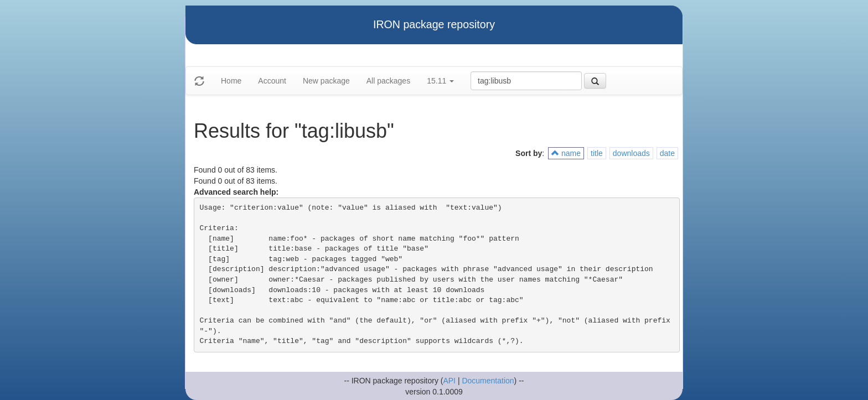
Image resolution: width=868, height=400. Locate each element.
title (597, 153)
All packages (388, 81)
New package (326, 81)
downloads (631, 153)
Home (231, 81)
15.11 (440, 81)
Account (272, 81)
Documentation (488, 381)
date (667, 153)
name (566, 153)
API (449, 381)
